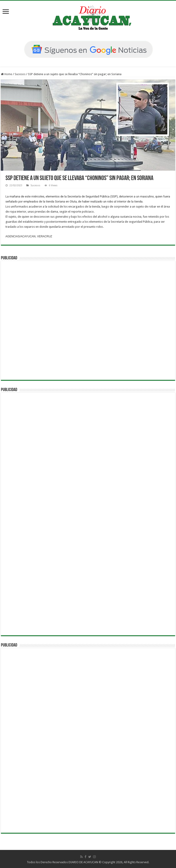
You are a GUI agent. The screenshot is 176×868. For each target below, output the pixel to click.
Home (7, 74)
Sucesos (20, 74)
